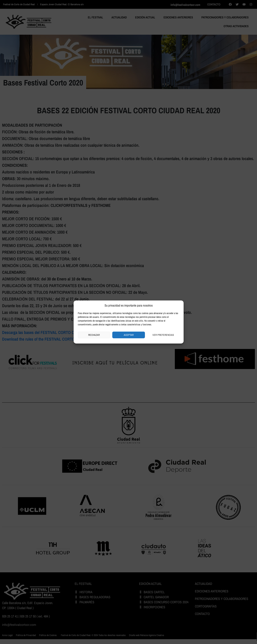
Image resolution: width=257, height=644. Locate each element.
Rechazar (94, 335)
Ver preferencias (163, 335)
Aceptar (129, 335)
